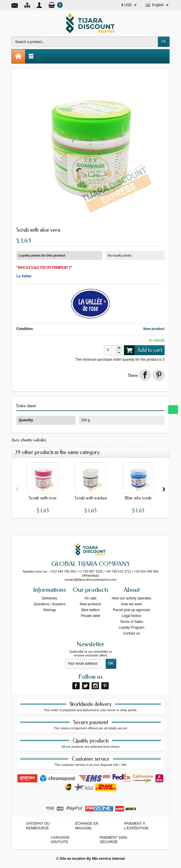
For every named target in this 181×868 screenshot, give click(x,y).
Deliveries (50, 598)
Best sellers (90, 610)
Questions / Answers (49, 604)
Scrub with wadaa (90, 498)
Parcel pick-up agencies (131, 610)
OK (164, 42)
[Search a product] (85, 42)
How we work (131, 604)
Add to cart (143, 350)
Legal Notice (132, 616)
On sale (90, 598)
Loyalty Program (131, 628)
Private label (90, 616)
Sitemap (49, 610)
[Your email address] (86, 664)
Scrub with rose (43, 498)
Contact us (131, 633)
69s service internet (108, 859)
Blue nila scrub (138, 498)
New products (90, 604)
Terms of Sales (131, 622)
